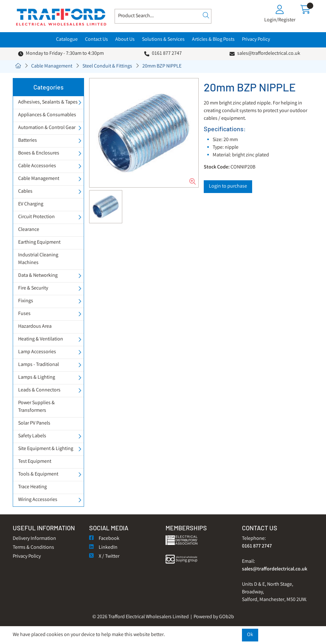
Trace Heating (32, 487)
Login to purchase (228, 186)
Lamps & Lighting (37, 378)
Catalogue (67, 40)
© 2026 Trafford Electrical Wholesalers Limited (141, 617)
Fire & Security (33, 288)
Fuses (24, 314)
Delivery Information (34, 539)
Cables (25, 192)
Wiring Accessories (38, 500)
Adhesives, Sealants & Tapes (48, 102)
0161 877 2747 (167, 54)
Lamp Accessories (37, 352)
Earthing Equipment (39, 243)
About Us (125, 40)
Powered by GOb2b (214, 617)
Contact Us (96, 40)
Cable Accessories (37, 166)
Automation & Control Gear (47, 128)
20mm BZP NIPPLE (162, 66)
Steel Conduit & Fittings (107, 66)
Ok (250, 635)
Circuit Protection (36, 217)
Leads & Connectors (39, 390)
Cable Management (52, 66)
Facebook (104, 539)
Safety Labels (32, 436)
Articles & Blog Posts (213, 40)
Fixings (26, 301)
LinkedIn (103, 548)
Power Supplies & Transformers (36, 407)
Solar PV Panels (34, 423)
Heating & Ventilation (41, 339)
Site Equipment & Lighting (46, 449)
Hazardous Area (35, 327)
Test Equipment (35, 462)
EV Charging (31, 204)
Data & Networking (38, 276)
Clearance (29, 230)
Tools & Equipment (38, 474)
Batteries (28, 141)
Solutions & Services (163, 40)
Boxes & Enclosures (39, 153)
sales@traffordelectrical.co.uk (269, 54)
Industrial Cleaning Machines (38, 259)
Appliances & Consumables (47, 115)
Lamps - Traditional (39, 365)
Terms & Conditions (33, 548)
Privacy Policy (256, 40)
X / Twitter (104, 557)
